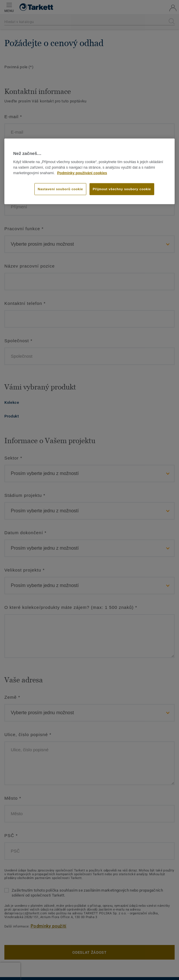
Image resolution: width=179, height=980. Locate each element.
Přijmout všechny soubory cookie (122, 189)
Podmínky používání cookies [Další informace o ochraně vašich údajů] (82, 173)
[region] (89, 172)
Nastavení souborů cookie (60, 189)
